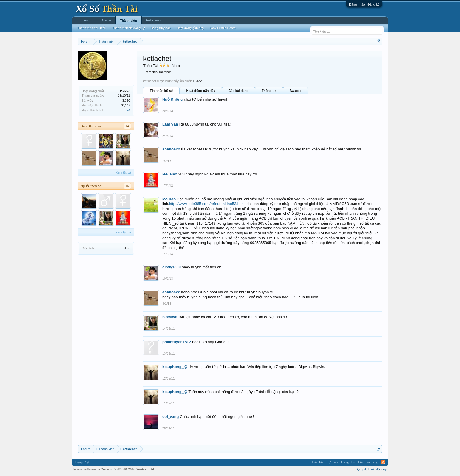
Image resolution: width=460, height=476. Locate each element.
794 (128, 110)
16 (127, 186)
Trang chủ (348, 462)
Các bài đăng (239, 91)
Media (106, 20)
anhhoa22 (171, 149)
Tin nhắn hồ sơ (161, 91)
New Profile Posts (223, 28)
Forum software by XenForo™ (114, 469)
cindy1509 (171, 267)
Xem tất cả (123, 172)
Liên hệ (317, 462)
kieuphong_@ (175, 367)
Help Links (154, 20)
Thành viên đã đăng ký (128, 28)
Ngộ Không (172, 99)
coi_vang (170, 417)
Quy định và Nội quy (372, 469)
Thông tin (269, 91)
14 (127, 126)
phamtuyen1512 (177, 342)
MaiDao (169, 199)
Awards (295, 91)
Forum (89, 20)
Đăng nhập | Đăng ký (364, 4)
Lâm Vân (170, 124)
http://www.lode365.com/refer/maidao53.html (207, 204)
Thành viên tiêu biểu (92, 28)
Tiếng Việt (82, 462)
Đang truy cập (160, 28)
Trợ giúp (332, 462)
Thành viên (128, 21)
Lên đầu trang (368, 462)
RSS (383, 462)
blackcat (170, 317)
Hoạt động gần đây (201, 91)
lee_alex (170, 174)
